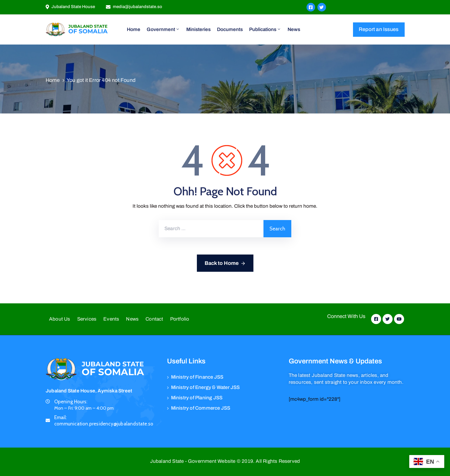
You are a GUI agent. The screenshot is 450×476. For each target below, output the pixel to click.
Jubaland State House (73, 7)
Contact (154, 319)
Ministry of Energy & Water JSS (205, 387)
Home (134, 29)
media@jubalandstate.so (137, 7)
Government (163, 29)
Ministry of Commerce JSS (201, 408)
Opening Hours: (71, 402)
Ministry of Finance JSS (197, 377)
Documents (230, 29)
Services (87, 319)
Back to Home (225, 263)
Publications (265, 29)
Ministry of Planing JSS (197, 398)
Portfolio (180, 319)
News (294, 29)
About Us (60, 319)
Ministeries (198, 29)
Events (111, 319)
